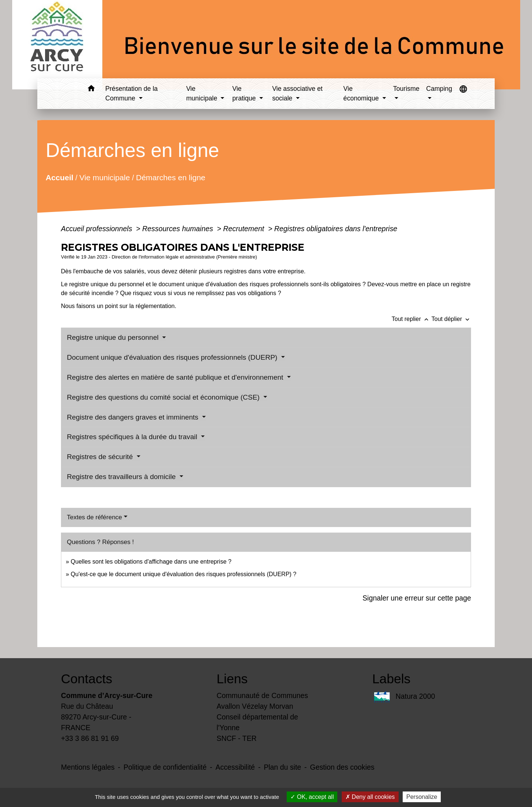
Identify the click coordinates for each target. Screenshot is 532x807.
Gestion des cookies (342, 767)
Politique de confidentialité (165, 767)
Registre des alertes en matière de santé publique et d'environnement (176, 377)
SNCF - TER (236, 738)
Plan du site (282, 767)
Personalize (422, 797)
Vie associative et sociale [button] (298, 93)
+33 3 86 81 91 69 (90, 738)
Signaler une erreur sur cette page (417, 598)
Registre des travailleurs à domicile (122, 477)
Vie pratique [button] (245, 93)
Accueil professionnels (98, 229)
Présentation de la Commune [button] (132, 93)
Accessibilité (235, 767)
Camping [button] (439, 89)
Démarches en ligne (171, 177)
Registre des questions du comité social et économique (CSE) (164, 397)
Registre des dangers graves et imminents (134, 417)
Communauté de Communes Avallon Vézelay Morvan (262, 701)
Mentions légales (88, 767)
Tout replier (412, 319)
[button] (91, 90)
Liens (232, 679)
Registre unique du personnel (114, 337)
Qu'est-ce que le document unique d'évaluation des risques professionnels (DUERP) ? (183, 574)
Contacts (87, 679)
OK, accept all (312, 797)
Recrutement (245, 229)
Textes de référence (94, 517)
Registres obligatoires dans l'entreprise (336, 229)
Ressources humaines (179, 229)
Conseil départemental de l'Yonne (257, 722)
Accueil (59, 177)
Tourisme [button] (406, 89)
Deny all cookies (370, 797)
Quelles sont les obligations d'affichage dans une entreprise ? (151, 562)
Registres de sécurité (101, 457)
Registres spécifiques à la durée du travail (133, 437)
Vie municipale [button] (203, 93)
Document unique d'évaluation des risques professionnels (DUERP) (173, 357)
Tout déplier (451, 319)
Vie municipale (105, 177)
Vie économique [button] (362, 93)
